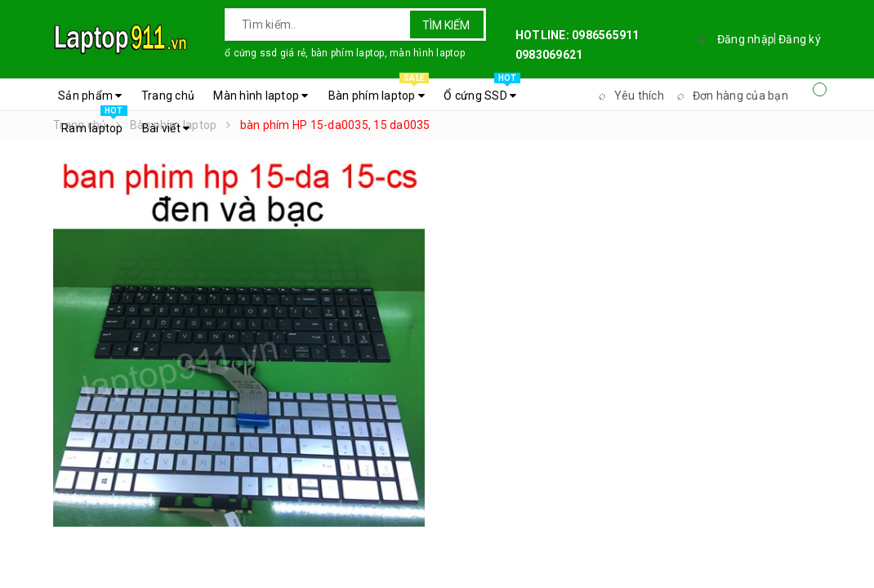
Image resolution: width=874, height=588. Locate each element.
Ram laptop (94, 124)
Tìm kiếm (446, 25)
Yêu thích (629, 96)
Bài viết (166, 128)
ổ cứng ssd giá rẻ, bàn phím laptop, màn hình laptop (345, 53)
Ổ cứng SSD (482, 91)
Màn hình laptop (261, 96)
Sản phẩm (90, 96)
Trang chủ (168, 96)
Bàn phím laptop (379, 91)
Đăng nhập (746, 39)
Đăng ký (800, 39)
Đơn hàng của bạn (730, 96)
